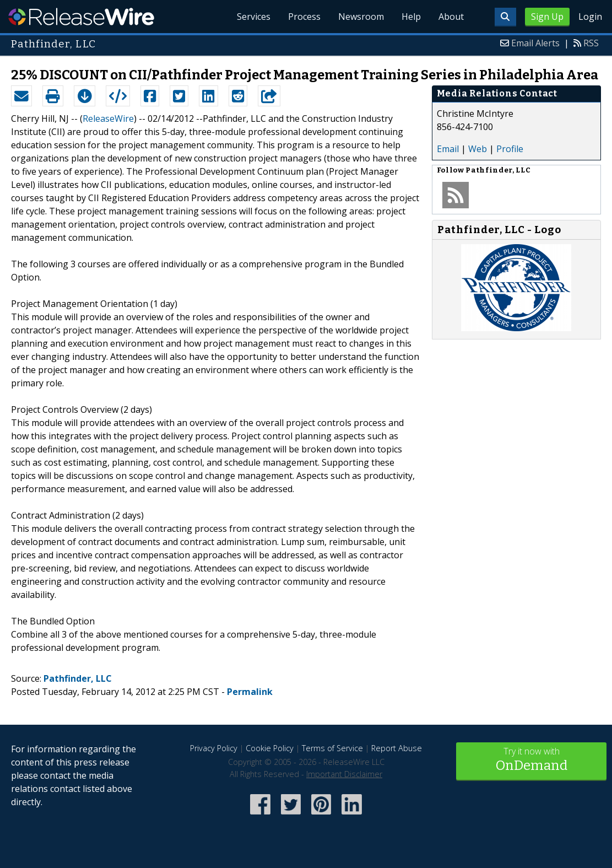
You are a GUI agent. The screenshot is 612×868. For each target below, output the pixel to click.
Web (478, 149)
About (451, 17)
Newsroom (361, 17)
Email (448, 149)
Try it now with (531, 760)
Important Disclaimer (344, 774)
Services (254, 17)
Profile (510, 149)
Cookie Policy (270, 748)
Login (590, 17)
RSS (591, 43)
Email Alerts (535, 43)
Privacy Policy (214, 748)
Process (304, 17)
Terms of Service (332, 748)
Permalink (250, 692)
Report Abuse (397, 748)
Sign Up (547, 17)
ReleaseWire (81, 17)
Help (411, 17)
